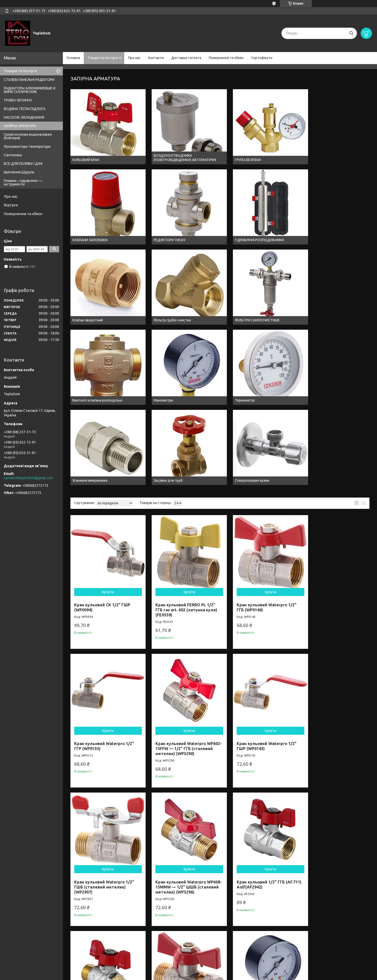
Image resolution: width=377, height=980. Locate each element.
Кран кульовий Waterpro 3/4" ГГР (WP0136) (336, 749)
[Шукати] (351, 33)
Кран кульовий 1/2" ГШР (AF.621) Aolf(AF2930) (155, 749)
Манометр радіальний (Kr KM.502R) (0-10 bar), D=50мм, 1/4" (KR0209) (280, 625)
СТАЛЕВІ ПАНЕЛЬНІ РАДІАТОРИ (29, 80)
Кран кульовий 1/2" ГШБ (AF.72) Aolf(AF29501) (216, 749)
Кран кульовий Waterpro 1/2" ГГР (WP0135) (275, 368)
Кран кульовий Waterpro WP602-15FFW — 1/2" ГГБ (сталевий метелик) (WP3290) (339, 373)
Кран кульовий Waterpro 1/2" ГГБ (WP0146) (214, 368)
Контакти (156, 58)
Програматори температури (27, 146)
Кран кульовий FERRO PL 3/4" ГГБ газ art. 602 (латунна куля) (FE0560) (97, 751)
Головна (73, 58)
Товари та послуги (103, 58)
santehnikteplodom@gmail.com (28, 478)
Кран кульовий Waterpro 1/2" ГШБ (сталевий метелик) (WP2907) (156, 499)
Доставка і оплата (186, 58)
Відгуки (11, 205)
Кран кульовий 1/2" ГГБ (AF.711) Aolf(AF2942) (277, 497)
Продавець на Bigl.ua (189, 971)
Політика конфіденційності (218, 975)
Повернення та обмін (226, 58)
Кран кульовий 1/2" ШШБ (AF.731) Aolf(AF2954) (338, 497)
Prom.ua (213, 966)
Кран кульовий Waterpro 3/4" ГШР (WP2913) (154, 872)
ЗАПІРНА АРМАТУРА (20, 126)
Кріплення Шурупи (19, 172)
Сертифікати (262, 58)
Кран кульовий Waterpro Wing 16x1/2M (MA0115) (98, 625)
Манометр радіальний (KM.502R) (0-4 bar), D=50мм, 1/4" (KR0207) (158, 625)
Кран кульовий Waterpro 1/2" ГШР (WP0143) (93, 497)
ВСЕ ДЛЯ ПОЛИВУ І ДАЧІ (23, 164)
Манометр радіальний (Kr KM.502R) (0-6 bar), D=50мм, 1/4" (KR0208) (219, 625)
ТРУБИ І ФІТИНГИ (18, 100)
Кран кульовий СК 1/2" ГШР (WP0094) (97, 366)
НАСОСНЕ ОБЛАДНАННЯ (24, 117)
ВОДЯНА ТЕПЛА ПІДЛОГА (25, 109)
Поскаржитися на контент (176, 975)
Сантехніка (13, 155)
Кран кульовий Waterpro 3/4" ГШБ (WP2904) (276, 872)
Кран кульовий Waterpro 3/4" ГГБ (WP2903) (275, 749)
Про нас (134, 58)
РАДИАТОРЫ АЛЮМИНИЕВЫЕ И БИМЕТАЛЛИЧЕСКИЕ (30, 90)
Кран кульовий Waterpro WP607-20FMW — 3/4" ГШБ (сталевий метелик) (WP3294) (217, 877)
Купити (98, 351)
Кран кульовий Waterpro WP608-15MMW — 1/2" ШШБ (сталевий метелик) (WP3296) (217, 502)
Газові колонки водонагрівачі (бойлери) (28, 136)
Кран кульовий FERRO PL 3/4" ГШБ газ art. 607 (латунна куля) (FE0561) (98, 875)
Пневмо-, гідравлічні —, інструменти (23, 182)
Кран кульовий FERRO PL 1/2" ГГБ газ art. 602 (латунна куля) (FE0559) (158, 371)
